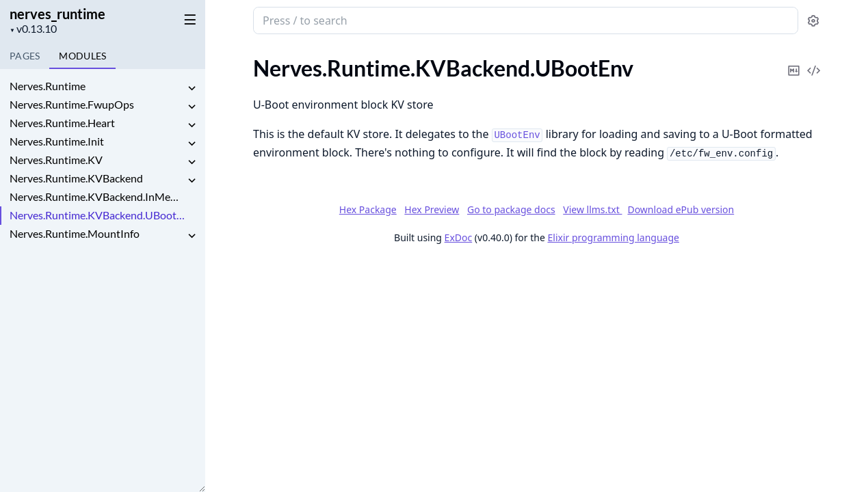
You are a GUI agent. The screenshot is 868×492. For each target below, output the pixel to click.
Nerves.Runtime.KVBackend (76, 178)
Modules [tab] (82, 56)
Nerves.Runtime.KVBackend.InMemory (97, 196)
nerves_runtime (57, 14)
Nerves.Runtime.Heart (62, 123)
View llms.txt (592, 209)
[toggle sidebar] (187, 19)
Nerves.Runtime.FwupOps (72, 104)
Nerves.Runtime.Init (57, 141)
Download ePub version (681, 209)
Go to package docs (511, 210)
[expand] (192, 88)
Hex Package (368, 209)
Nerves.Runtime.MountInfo (75, 233)
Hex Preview (432, 209)
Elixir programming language (614, 237)
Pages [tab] (25, 56)
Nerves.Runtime (48, 86)
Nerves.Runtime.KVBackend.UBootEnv (97, 215)
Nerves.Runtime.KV (56, 160)
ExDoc (459, 237)
